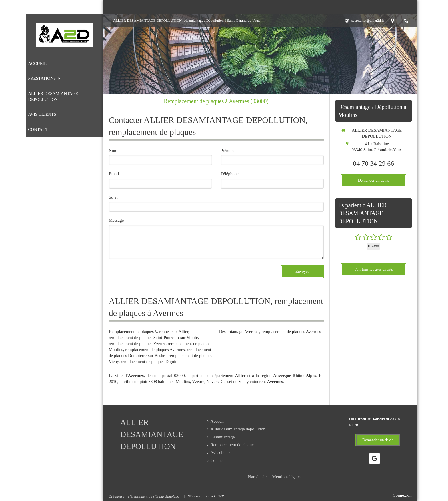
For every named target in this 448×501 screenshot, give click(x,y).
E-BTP (219, 496)
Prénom (227, 151)
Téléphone (230, 174)
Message (116, 220)
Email (114, 174)
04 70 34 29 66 (373, 163)
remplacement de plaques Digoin (149, 362)
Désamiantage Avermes (239, 332)
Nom (113, 151)
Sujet (113, 197)
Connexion (402, 495)
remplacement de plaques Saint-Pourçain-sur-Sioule (153, 338)
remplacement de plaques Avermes (155, 350)
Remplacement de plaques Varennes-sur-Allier (149, 332)
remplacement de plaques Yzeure (137, 344)
